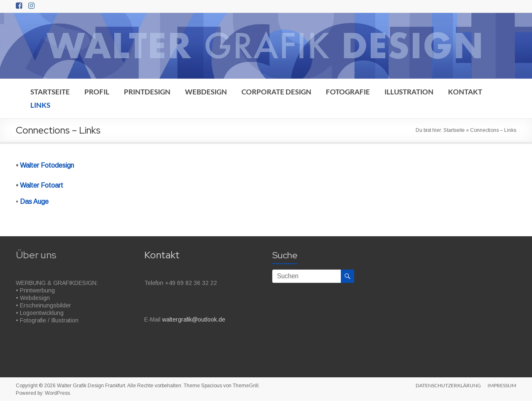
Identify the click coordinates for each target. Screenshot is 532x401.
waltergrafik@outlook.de (194, 319)
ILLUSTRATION (409, 92)
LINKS (40, 105)
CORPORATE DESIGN (276, 92)
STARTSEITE (50, 92)
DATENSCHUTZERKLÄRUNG (448, 385)
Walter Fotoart (42, 185)
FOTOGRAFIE (348, 92)
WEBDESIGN (206, 92)
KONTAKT (465, 92)
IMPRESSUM (502, 385)
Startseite (454, 130)
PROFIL (97, 92)
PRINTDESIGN (147, 92)
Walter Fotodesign (47, 165)
